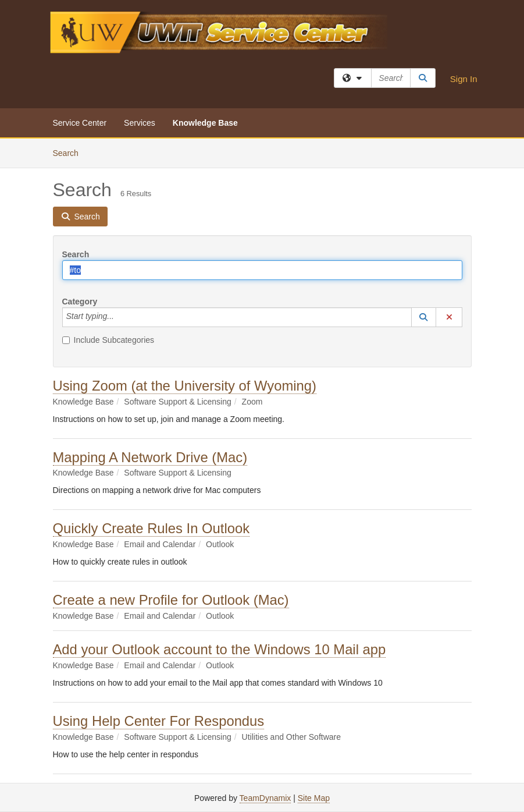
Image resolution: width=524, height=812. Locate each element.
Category (80, 302)
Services (140, 123)
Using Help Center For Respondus (159, 721)
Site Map (314, 798)
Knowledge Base (205, 123)
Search (70, 152)
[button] (424, 317)
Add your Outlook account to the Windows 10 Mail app (220, 649)
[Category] (120, 317)
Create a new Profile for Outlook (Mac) (171, 600)
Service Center (80, 123)
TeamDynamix (265, 798)
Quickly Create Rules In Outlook (152, 528)
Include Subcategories (108, 340)
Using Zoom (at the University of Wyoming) (185, 386)
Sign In (464, 79)
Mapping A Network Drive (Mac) (150, 457)
